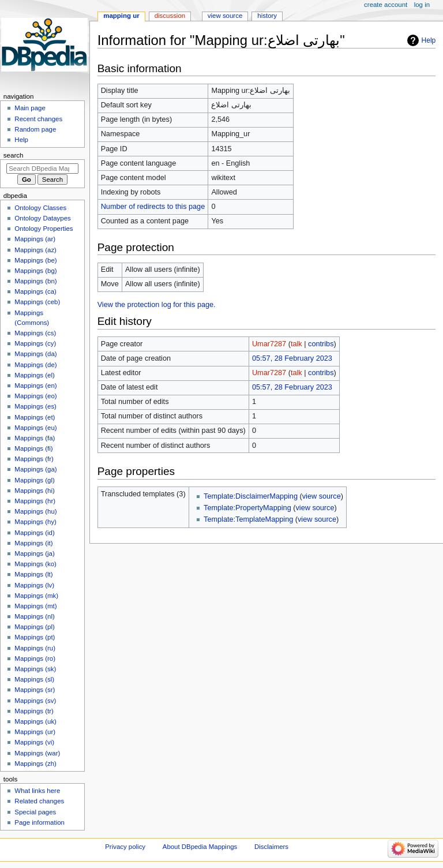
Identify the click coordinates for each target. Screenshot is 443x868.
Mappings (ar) (35, 239)
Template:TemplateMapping (248, 519)
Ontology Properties (44, 229)
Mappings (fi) (33, 448)
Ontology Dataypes (42, 218)
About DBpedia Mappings (200, 847)
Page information (40, 822)
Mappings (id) (34, 533)
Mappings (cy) (35, 343)
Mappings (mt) (35, 606)
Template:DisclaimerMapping (251, 496)
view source (322, 496)
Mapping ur (121, 16)
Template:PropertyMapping (247, 508)
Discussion (170, 16)
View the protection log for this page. (157, 305)
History (267, 16)
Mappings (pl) (34, 627)
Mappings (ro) (35, 659)
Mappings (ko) (35, 564)
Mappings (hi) (34, 491)
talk (296, 344)
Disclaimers (271, 847)
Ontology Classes (40, 208)
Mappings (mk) (36, 596)
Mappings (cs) (35, 333)
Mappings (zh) (35, 764)
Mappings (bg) (35, 271)
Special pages (35, 812)
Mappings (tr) (34, 711)
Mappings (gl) (34, 480)
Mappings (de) (35, 365)
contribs (321, 344)
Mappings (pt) (35, 637)
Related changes (39, 801)
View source (225, 16)
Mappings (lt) (33, 574)
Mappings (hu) (35, 511)
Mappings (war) (37, 753)
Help (429, 40)
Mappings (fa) (35, 438)
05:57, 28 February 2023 (292, 358)
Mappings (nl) (34, 616)
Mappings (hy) (35, 522)
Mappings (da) (35, 354)
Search (14, 155)
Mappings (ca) (35, 291)
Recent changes (38, 119)
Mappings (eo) (35, 396)
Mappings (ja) (34, 553)
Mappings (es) (35, 406)
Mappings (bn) (35, 281)
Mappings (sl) (34, 679)
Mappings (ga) (35, 469)
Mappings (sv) (35, 701)
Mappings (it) (33, 543)
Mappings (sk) (35, 669)
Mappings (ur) (35, 732)
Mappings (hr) (35, 501)
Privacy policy (125, 847)
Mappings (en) (35, 386)
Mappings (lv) (34, 585)
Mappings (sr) (35, 690)
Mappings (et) (35, 417)
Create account (386, 5)
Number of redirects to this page (153, 207)
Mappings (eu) (35, 428)
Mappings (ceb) (37, 302)
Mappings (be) (35, 260)
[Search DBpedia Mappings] (42, 169)
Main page (30, 108)
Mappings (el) (34, 375)
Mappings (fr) (34, 459)
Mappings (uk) (35, 721)
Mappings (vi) (34, 742)
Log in (422, 5)
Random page (35, 129)
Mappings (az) (35, 250)
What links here (37, 791)
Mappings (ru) (35, 648)
